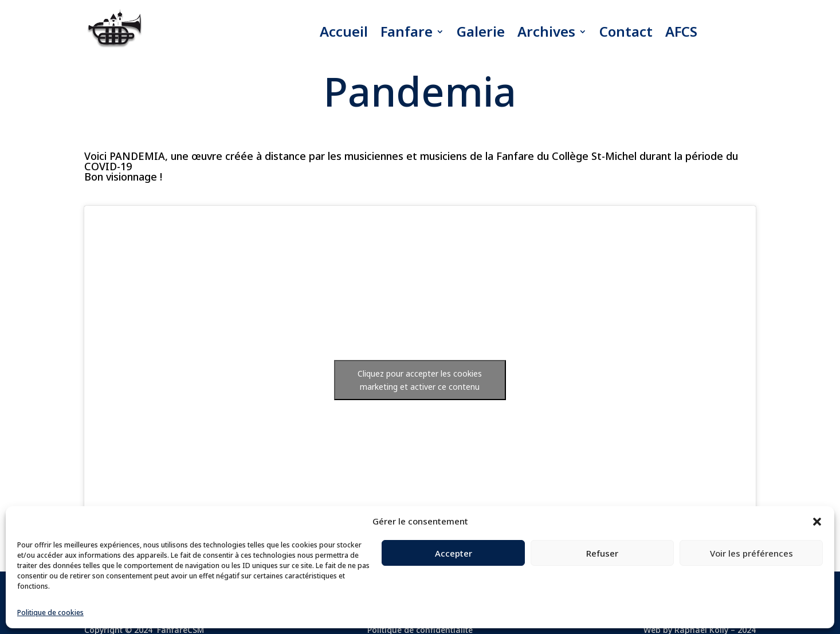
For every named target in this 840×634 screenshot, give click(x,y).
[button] (817, 522)
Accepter (454, 553)
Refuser (602, 553)
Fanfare (407, 31)
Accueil (344, 31)
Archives (546, 31)
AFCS (681, 31)
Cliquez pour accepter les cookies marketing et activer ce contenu (420, 380)
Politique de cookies (50, 613)
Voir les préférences (751, 553)
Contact (626, 31)
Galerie (481, 31)
